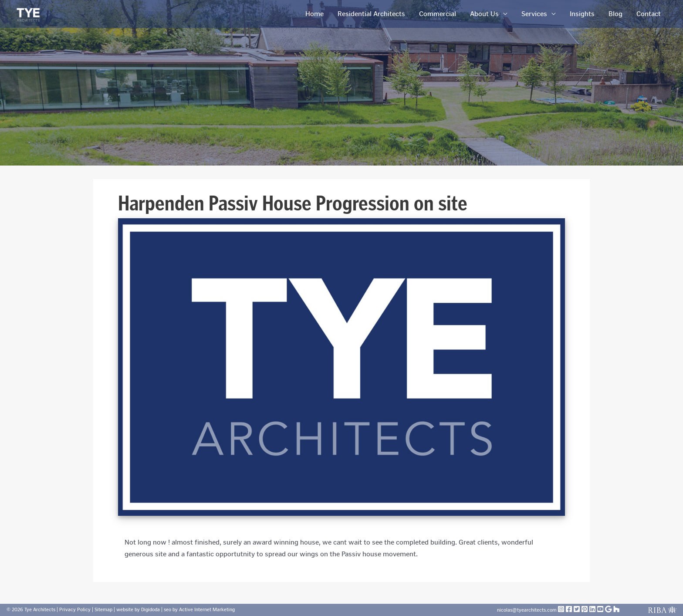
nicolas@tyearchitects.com (527, 610)
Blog (615, 14)
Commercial (438, 14)
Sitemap (103, 610)
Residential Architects (371, 14)
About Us (484, 14)
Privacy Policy (75, 610)
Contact (649, 14)
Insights (582, 14)
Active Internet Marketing (207, 610)
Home (314, 14)
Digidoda (150, 610)
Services (534, 14)
